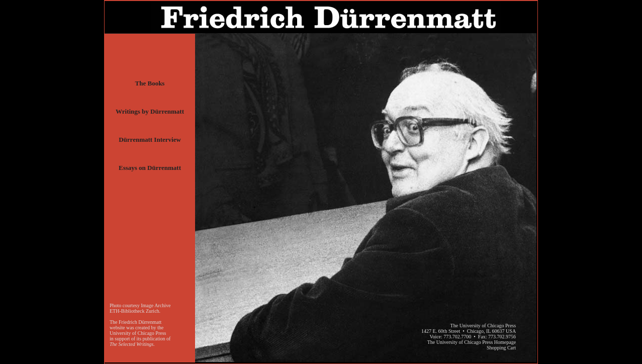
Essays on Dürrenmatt (150, 168)
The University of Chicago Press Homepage (472, 342)
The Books (150, 83)
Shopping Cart (501, 348)
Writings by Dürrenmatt (150, 111)
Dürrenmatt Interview (150, 140)
